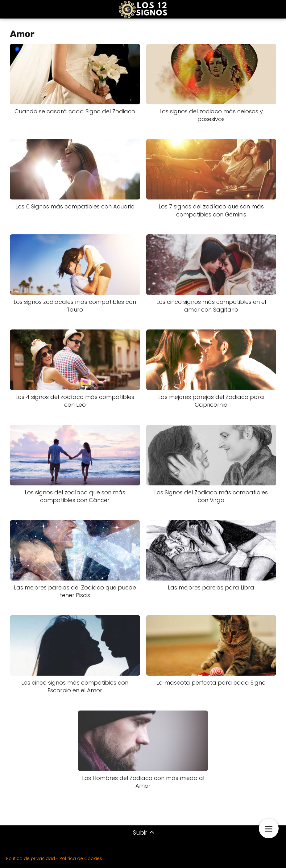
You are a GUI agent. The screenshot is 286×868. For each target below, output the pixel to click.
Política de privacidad (31, 858)
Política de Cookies (81, 858)
